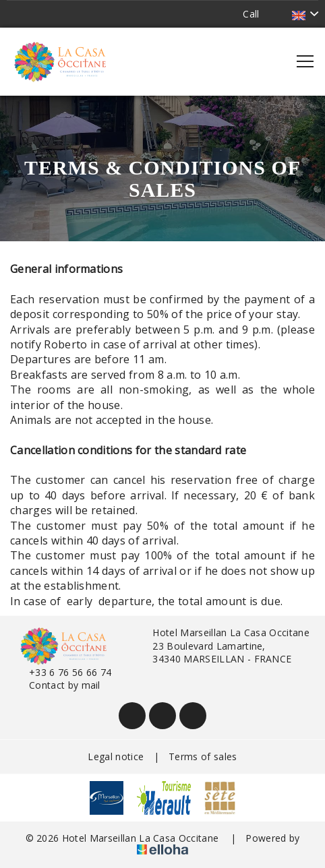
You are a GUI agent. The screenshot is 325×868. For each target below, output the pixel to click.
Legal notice (116, 756)
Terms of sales (203, 756)
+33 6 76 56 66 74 (62, 672)
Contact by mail (57, 685)
